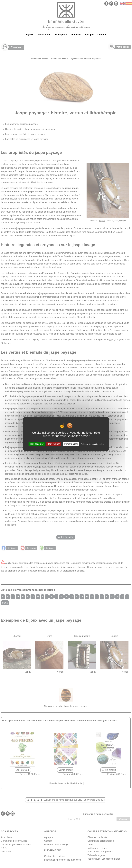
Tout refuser (54, 444)
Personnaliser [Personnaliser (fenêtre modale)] (71, 444)
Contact (102, 35)
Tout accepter (37, 444)
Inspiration (44, 35)
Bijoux (29, 35)
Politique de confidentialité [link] (92, 444)
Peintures (76, 35)
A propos (89, 35)
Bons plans (61, 35)
